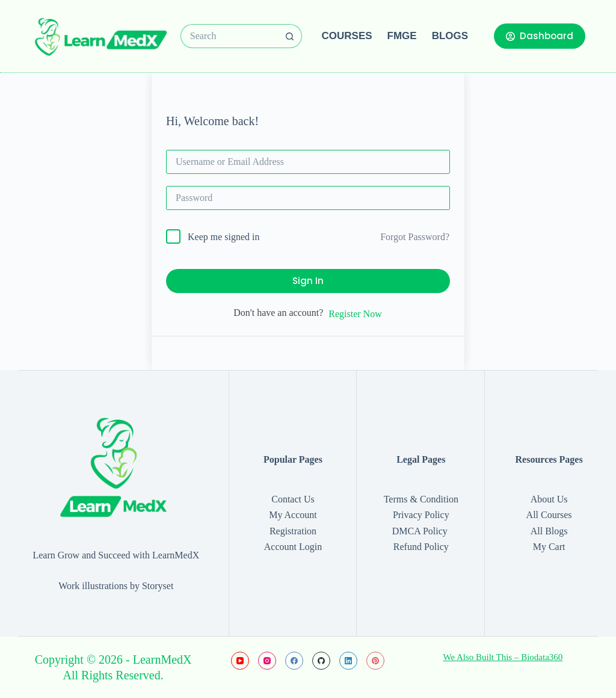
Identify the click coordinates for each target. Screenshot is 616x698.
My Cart (549, 547)
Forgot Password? (415, 237)
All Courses (549, 515)
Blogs (450, 36)
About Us (549, 499)
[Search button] (290, 36)
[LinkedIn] (348, 661)
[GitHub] (321, 661)
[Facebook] (294, 661)
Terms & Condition (421, 499)
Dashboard (540, 36)
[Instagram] (267, 661)
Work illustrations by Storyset (116, 586)
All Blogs (549, 531)
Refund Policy (421, 547)
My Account (293, 515)
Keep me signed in (224, 237)
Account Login (293, 547)
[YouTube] (240, 661)
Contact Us (293, 499)
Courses (347, 36)
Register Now (355, 314)
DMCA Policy (421, 531)
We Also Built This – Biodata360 (503, 657)
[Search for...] (229, 36)
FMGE (402, 36)
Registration (293, 531)
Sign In (308, 281)
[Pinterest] (375, 661)
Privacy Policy (421, 515)
